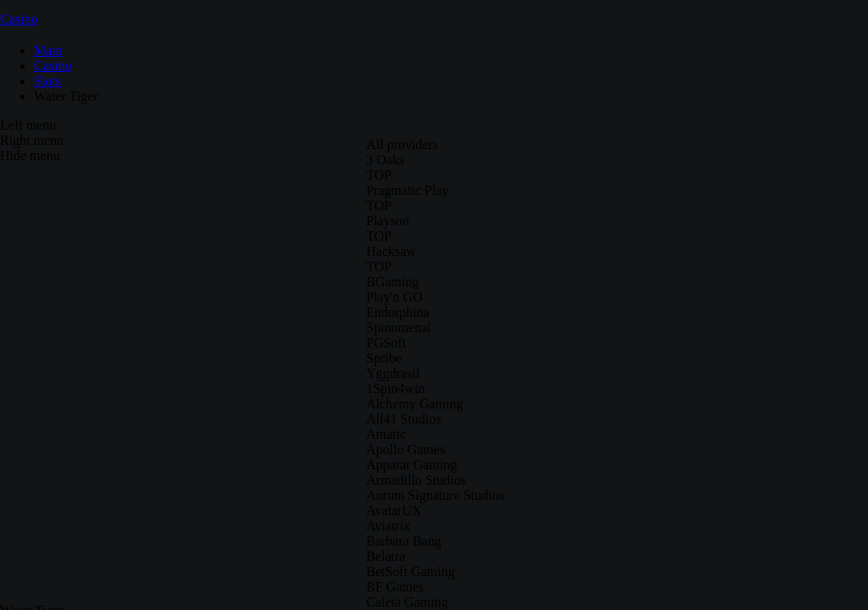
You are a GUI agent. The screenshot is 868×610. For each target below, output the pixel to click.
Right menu (32, 140)
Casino (19, 19)
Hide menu (30, 155)
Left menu (28, 125)
